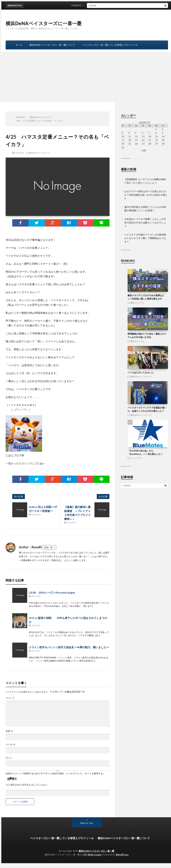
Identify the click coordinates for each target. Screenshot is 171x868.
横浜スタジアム (137, 303)
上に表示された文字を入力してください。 (28, 785)
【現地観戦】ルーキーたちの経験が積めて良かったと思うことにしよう (106, 5)
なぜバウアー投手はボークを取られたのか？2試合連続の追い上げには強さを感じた (146, 195)
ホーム (19, 45)
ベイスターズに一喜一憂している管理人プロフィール (110, 45)
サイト (9, 758)
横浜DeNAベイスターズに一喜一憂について (52, 45)
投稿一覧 (48, 547)
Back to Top (87, 823)
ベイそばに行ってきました (141, 372)
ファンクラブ (136, 458)
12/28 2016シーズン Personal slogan (52, 592)
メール (11, 744)
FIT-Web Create (92, 855)
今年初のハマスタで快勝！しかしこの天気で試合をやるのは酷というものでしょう (145, 222)
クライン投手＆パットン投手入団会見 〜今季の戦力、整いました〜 (69, 647)
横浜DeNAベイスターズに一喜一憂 (44, 23)
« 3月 (144, 150)
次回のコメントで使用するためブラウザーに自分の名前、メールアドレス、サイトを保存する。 (56, 773)
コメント (10, 698)
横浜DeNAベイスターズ (40, 153)
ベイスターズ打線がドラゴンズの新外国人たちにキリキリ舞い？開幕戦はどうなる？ (145, 238)
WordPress (122, 855)
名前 (9, 731)
